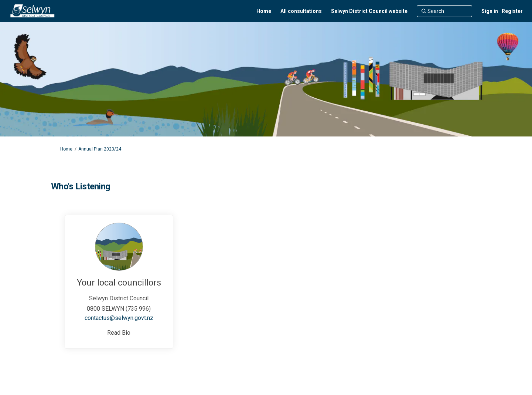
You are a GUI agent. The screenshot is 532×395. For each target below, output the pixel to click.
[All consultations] (301, 11)
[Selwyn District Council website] (369, 11)
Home (66, 149)
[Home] (264, 11)
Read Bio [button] (119, 333)
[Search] (444, 11)
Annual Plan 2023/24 (100, 149)
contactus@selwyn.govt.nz (119, 318)
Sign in (490, 11)
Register (512, 11)
